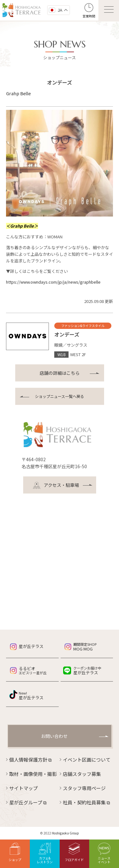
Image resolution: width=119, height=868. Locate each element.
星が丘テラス (31, 646)
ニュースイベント (104, 853)
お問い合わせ (54, 736)
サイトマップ (23, 788)
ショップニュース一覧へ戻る (60, 396)
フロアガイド (74, 852)
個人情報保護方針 (30, 760)
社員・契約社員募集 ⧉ (86, 802)
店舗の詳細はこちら (60, 373)
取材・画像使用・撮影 (33, 774)
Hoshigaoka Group (65, 833)
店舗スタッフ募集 (82, 774)
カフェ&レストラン (45, 853)
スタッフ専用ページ (84, 788)
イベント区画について (87, 760)
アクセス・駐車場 (56, 485)
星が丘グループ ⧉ (28, 802)
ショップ (15, 852)
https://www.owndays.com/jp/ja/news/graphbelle (53, 282)
